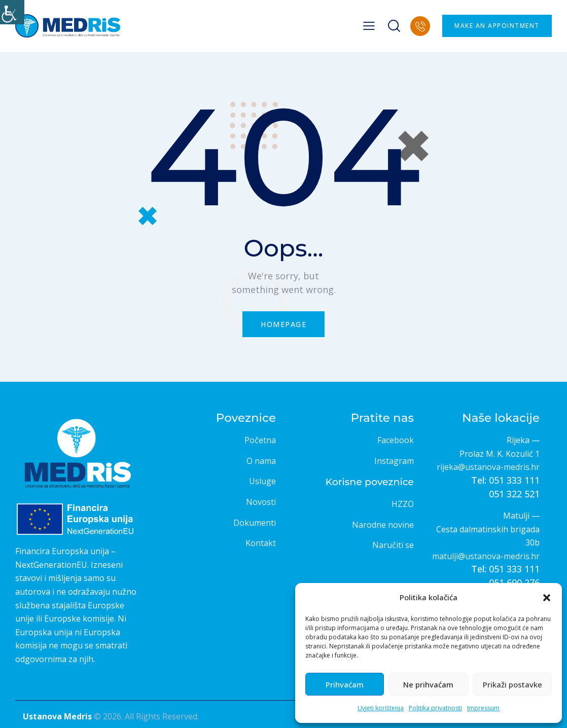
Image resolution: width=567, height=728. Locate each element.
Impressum (483, 708)
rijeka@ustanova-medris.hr (488, 467)
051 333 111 (514, 480)
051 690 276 (514, 583)
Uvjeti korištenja (381, 708)
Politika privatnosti (435, 708)
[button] (547, 598)
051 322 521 (514, 494)
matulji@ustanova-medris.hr (486, 556)
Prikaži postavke (512, 684)
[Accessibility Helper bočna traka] (12, 12)
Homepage (283, 324)
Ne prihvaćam (428, 684)
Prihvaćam (345, 684)
